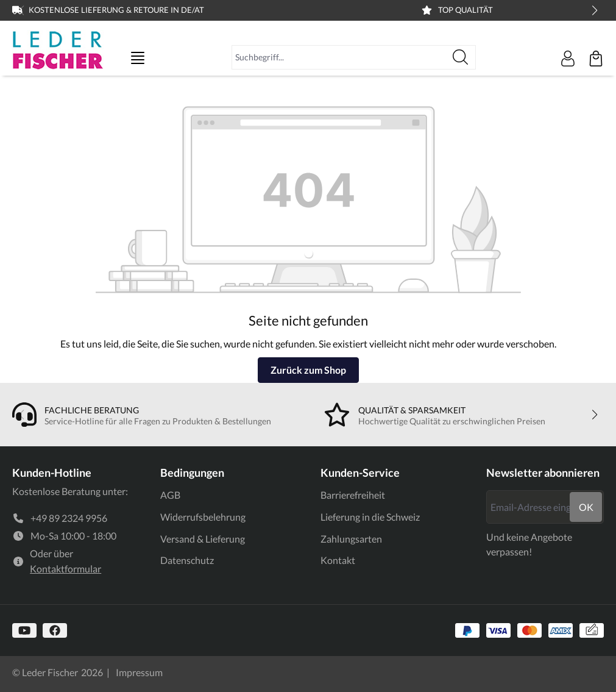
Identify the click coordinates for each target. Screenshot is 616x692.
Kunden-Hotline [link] (52, 473)
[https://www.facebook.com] (55, 630)
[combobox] (339, 57)
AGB (170, 495)
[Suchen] (461, 57)
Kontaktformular (65, 569)
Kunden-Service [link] (360, 473)
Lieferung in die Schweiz (370, 517)
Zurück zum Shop (308, 370)
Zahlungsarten (351, 539)
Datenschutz (187, 560)
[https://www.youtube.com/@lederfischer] (24, 630)
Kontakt (338, 560)
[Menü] (138, 58)
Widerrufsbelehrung (203, 517)
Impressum (139, 672)
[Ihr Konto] (568, 59)
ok (586, 507)
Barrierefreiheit (353, 495)
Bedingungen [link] (192, 473)
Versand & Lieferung (203, 539)
